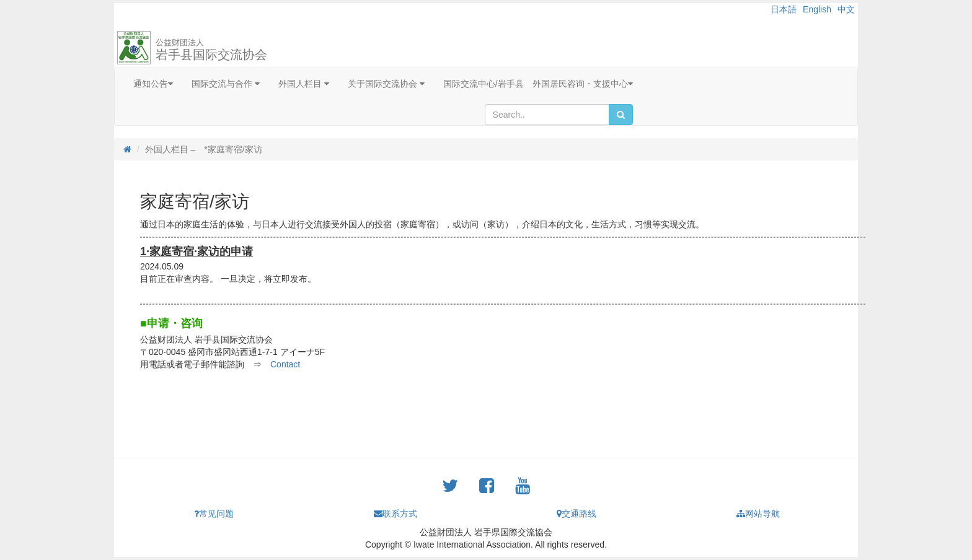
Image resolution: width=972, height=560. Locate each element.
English (817, 9)
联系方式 (395, 514)
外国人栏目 (304, 84)
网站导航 (758, 514)
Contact (285, 364)
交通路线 (577, 514)
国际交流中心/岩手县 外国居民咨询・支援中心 (538, 84)
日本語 (784, 9)
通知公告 (153, 84)
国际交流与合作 (226, 84)
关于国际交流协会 (386, 84)
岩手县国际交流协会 (211, 50)
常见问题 (214, 514)
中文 (846, 9)
